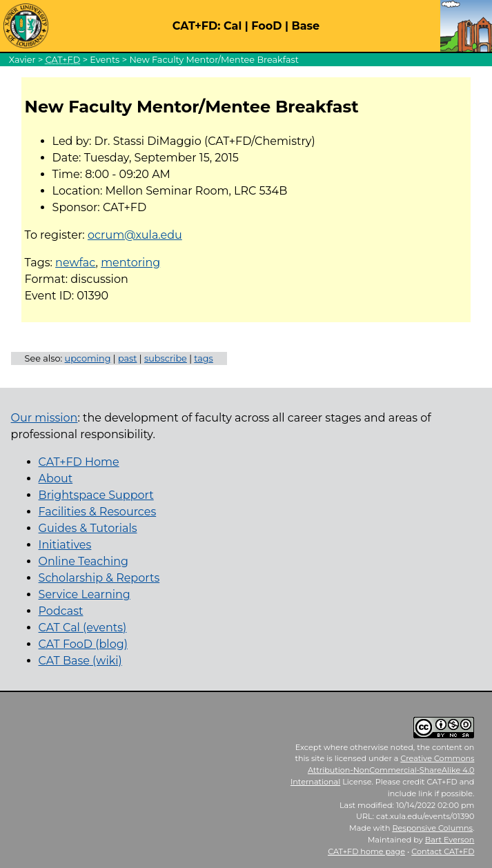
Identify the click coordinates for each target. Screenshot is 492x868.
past (128, 358)
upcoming (88, 358)
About (56, 479)
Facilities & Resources (98, 512)
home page (366, 851)
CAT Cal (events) (83, 628)
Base (305, 26)
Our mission (45, 418)
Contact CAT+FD (443, 851)
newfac (75, 263)
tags (204, 358)
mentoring (130, 263)
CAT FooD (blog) (83, 644)
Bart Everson (450, 840)
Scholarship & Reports (99, 578)
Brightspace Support (96, 495)
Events (105, 60)
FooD (266, 26)
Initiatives (65, 545)
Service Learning (85, 594)
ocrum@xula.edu (135, 235)
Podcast (61, 611)
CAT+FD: (197, 26)
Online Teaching (83, 561)
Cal (233, 26)
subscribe (166, 358)
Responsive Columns (432, 828)
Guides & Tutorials (88, 528)
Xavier (22, 60)
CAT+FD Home (79, 462)
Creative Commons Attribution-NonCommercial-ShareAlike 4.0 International (383, 770)
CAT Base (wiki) (80, 661)
